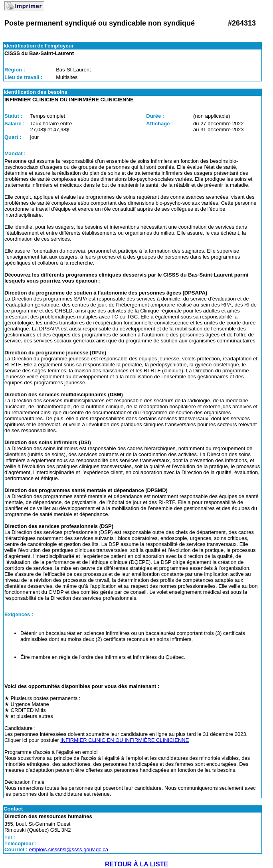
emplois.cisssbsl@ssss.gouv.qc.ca (68, 849)
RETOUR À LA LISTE (136, 864)
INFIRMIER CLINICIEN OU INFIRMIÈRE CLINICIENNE (125, 740)
